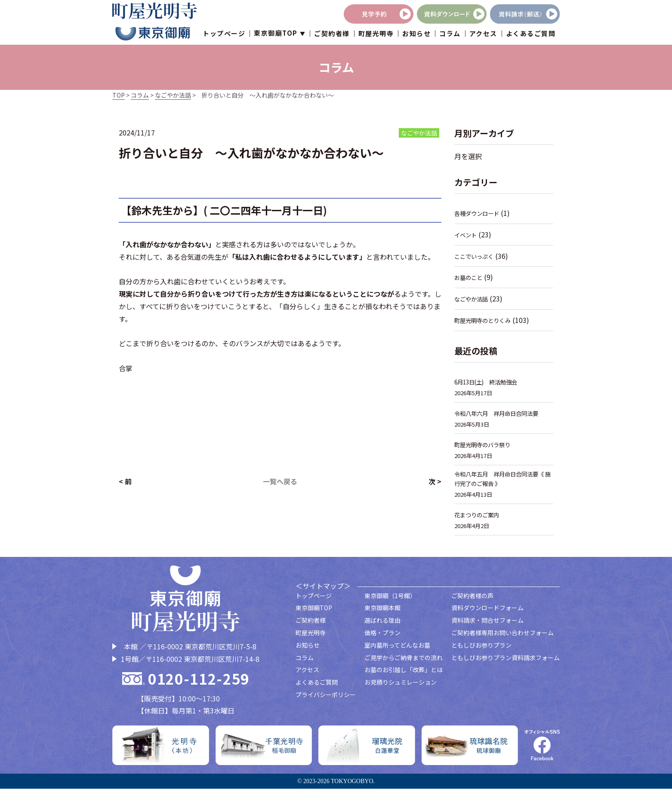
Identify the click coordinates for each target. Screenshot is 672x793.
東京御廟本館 (382, 612)
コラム (450, 34)
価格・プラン (382, 637)
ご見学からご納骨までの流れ (404, 661)
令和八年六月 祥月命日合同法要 (503, 413)
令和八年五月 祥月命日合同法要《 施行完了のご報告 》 (503, 481)
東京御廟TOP (314, 612)
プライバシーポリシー (326, 699)
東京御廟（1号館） (390, 599)
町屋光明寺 (376, 34)
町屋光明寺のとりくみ (487, 320)
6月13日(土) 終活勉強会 (491, 382)
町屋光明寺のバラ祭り (487, 444)
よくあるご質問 (531, 34)
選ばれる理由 (382, 624)
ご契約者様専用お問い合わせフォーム (502, 637)
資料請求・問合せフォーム (487, 624)
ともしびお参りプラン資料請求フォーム (506, 661)
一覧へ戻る (280, 481)
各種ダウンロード (480, 213)
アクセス (483, 34)
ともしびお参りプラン (481, 649)
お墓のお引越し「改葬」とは (404, 674)
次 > (435, 481)
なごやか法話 (474, 299)
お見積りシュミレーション (401, 686)
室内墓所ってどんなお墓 (397, 649)
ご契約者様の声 (472, 599)
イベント (467, 235)
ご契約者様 (332, 34)
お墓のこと (470, 277)
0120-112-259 (199, 683)
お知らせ (416, 34)
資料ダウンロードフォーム (487, 612)
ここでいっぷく (477, 256)
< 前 (125, 481)
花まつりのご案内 (480, 519)
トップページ (224, 34)
